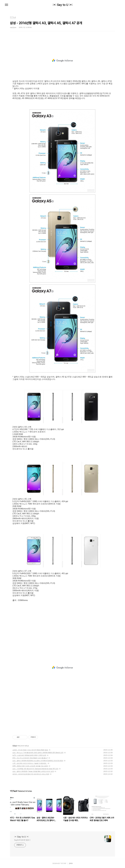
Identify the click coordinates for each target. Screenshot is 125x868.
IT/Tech (15, 746)
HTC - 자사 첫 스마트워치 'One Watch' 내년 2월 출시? (30, 758)
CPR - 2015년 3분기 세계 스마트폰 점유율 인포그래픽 (30, 766)
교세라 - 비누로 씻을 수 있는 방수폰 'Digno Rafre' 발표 (30, 750)
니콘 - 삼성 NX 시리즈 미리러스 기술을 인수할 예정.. (30, 763)
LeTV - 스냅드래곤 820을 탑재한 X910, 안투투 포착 (29, 755)
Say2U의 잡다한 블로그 (22, 840)
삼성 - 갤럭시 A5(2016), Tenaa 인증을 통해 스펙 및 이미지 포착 (33, 771)
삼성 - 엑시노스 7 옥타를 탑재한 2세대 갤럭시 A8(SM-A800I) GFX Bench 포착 (38, 753)
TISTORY (63, 863)
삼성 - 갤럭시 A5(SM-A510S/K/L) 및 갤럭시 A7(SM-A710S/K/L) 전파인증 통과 (38, 761)
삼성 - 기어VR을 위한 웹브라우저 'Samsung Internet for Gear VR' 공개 (35, 769)
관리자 (71, 863)
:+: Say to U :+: (63, 5)
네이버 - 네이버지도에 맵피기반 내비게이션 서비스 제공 (31, 774)
